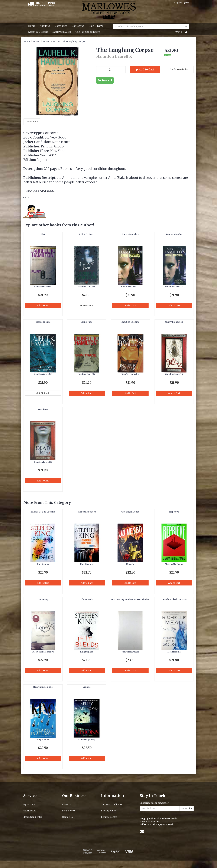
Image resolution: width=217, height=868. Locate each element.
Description (32, 122)
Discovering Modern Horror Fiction (130, 599)
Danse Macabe (174, 234)
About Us (45, 26)
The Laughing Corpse (74, 41)
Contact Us (78, 26)
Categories (61, 26)
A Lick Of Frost (87, 234)
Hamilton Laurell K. (130, 287)
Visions (87, 687)
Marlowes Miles (62, 32)
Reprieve (174, 512)
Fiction (37, 41)
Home (32, 26)
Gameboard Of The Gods (174, 599)
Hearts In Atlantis (43, 687)
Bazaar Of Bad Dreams (43, 512)
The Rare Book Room (88, 32)
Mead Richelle (174, 652)
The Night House (130, 512)
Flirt (43, 234)
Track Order (30, 811)
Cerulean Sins (43, 322)
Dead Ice (43, 410)
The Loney (43, 599)
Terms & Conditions (111, 804)
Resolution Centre (33, 817)
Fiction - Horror (51, 41)
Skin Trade (87, 322)
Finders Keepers (87, 512)
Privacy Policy (108, 811)
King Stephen (43, 564)
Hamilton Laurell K (43, 287)
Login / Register (182, 3)
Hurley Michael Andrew (43, 652)
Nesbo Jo (130, 564)
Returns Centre (109, 817)
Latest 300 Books (38, 32)
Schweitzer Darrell (130, 652)
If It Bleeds (87, 599)
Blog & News (96, 26)
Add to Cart (145, 69)
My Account (30, 804)
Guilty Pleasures (174, 322)
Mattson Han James (174, 564)
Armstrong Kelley (87, 739)
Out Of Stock (87, 306)
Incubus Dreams (130, 322)
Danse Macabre (130, 234)
